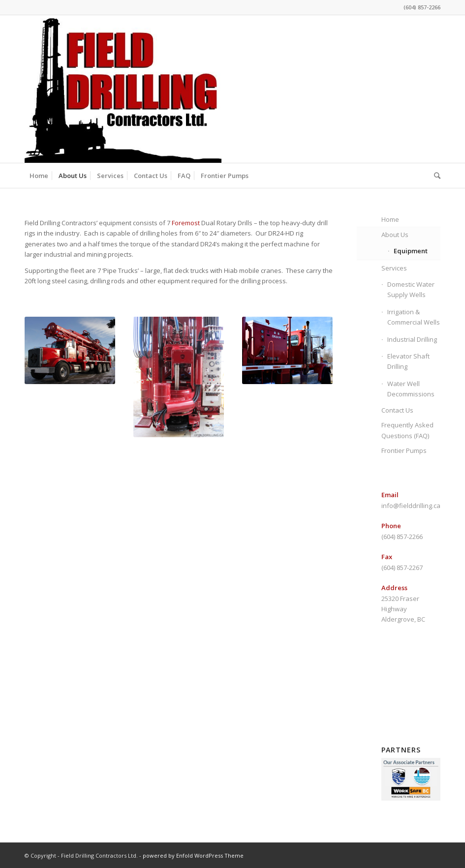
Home (390, 219)
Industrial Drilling (412, 339)
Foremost (186, 223)
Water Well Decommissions (411, 389)
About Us (395, 235)
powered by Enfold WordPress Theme (193, 855)
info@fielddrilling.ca (411, 506)
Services (394, 268)
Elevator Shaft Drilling (408, 361)
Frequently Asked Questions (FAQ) (407, 430)
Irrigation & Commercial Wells (414, 317)
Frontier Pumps (404, 450)
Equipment (411, 251)
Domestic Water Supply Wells (411, 289)
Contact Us (397, 410)
